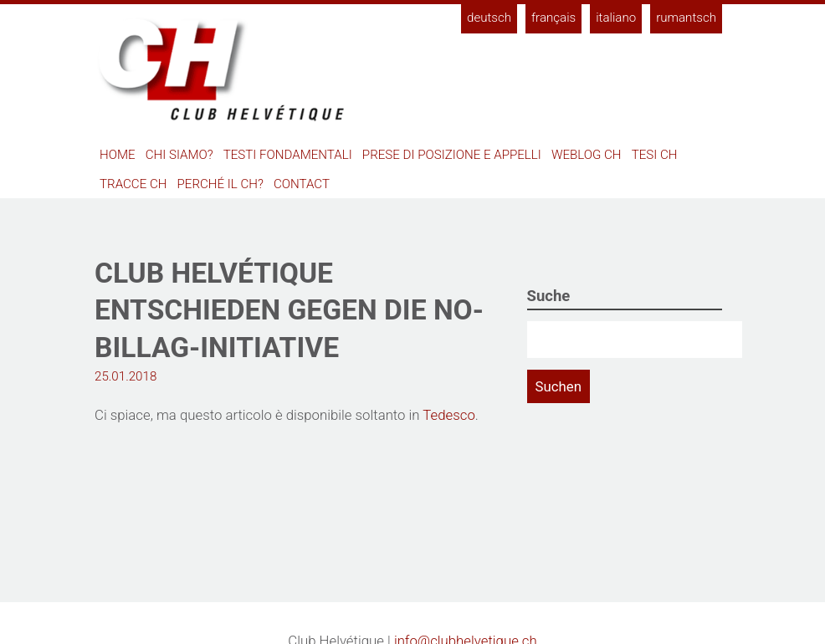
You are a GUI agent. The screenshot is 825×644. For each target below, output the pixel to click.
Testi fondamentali (288, 155)
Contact (302, 184)
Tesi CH (655, 155)
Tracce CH (133, 184)
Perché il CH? (220, 184)
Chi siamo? (179, 155)
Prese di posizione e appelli (452, 155)
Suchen (559, 386)
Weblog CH (587, 155)
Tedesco (448, 415)
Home (118, 155)
